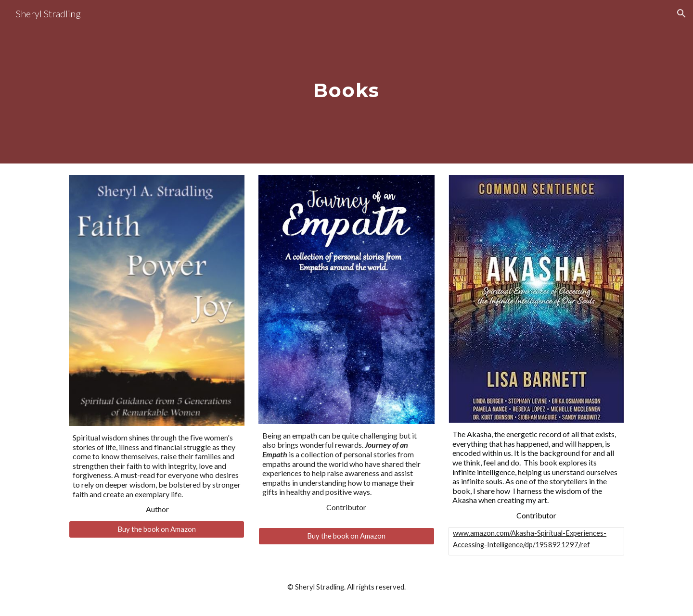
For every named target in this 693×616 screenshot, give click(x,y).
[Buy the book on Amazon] (157, 529)
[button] (681, 13)
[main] (346, 82)
